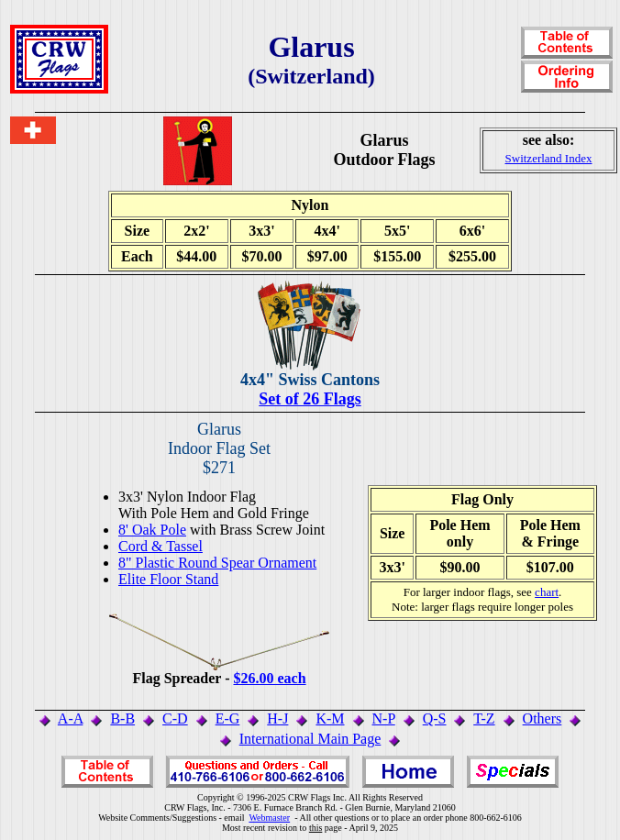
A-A (71, 718)
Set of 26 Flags (310, 399)
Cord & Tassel (161, 546)
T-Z (484, 718)
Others (542, 718)
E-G (228, 718)
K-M (330, 718)
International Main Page (310, 739)
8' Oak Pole (152, 530)
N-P (384, 718)
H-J (277, 718)
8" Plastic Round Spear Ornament (217, 563)
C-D (175, 718)
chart (547, 592)
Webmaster (269, 818)
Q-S (435, 718)
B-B (122, 718)
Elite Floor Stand (168, 579)
